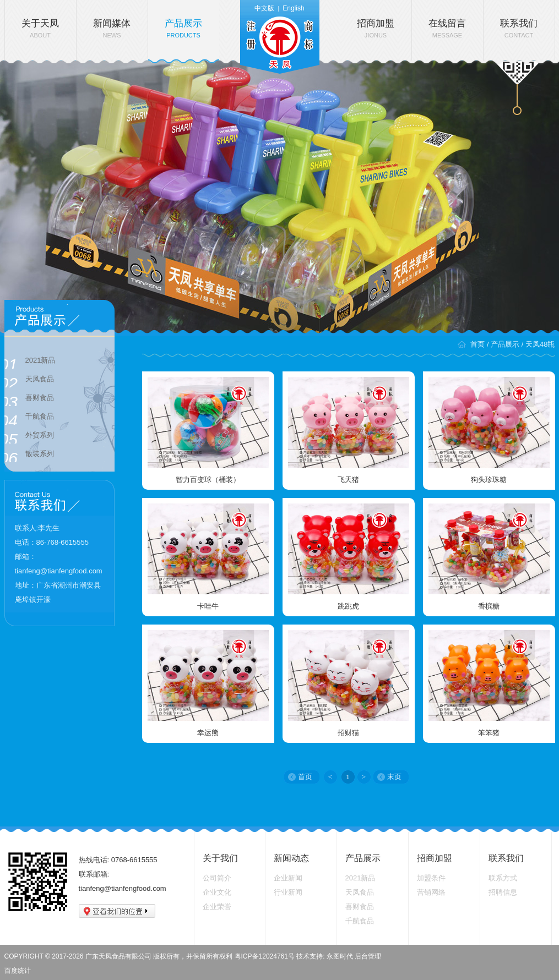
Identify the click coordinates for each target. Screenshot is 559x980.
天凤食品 (29, 381)
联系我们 (519, 28)
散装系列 (29, 456)
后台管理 (368, 956)
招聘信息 (503, 892)
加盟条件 (431, 878)
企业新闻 (288, 878)
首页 (477, 344)
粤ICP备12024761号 (265, 956)
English (293, 8)
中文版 (264, 8)
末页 (394, 777)
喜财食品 (29, 399)
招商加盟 (376, 28)
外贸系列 (29, 437)
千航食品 (29, 418)
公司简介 (217, 878)
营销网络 (431, 892)
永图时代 (340, 956)
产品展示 (183, 28)
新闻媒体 (112, 28)
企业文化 (217, 892)
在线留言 (447, 28)
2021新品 (30, 362)
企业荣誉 (217, 907)
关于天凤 (40, 28)
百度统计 (18, 971)
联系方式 (503, 878)
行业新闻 (288, 892)
